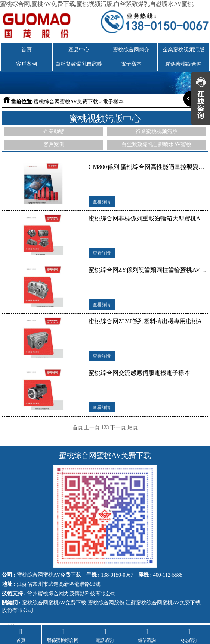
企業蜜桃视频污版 (183, 50)
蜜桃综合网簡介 (131, 50)
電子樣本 (131, 64)
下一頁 (118, 428)
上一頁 (92, 428)
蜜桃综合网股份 (106, 602)
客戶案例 (27, 64)
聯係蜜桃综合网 (183, 64)
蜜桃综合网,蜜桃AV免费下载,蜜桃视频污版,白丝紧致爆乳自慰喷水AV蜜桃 (97, 4)
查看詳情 (102, 202)
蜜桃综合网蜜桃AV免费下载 (66, 102)
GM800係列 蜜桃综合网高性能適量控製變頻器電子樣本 (148, 167)
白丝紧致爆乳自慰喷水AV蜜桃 (79, 66)
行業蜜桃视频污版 (157, 131)
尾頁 (133, 428)
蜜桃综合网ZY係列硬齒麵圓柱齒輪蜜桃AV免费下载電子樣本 (148, 270)
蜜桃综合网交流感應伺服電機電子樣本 (139, 373)
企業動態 (54, 131)
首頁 (27, 50)
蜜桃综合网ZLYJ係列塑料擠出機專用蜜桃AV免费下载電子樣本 (148, 321)
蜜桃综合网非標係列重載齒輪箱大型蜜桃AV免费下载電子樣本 (148, 218)
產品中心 (79, 50)
